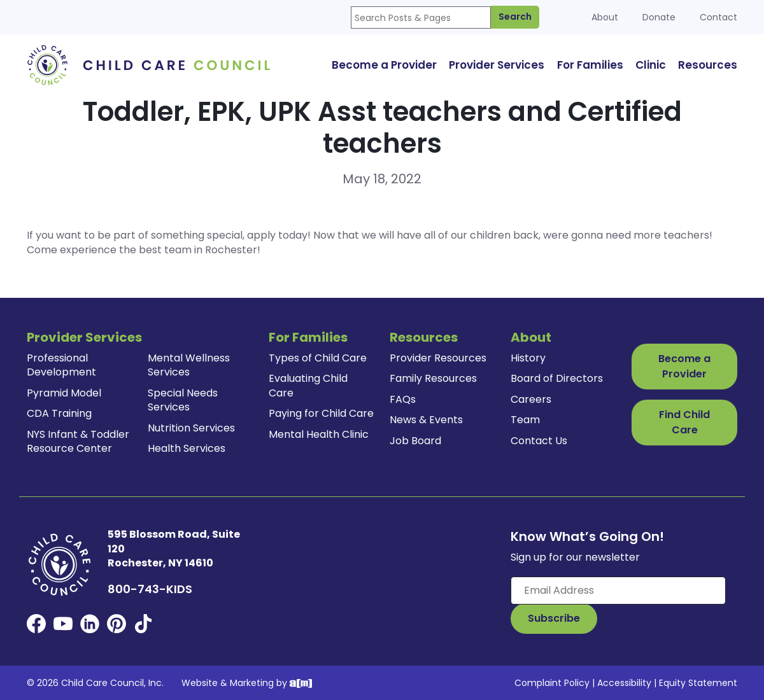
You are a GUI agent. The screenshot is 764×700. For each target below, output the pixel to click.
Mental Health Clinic (319, 434)
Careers (531, 399)
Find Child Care (684, 422)
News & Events (426, 420)
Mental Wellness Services (189, 365)
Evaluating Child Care (308, 385)
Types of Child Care (318, 358)
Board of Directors (557, 378)
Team (525, 420)
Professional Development (61, 365)
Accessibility (624, 683)
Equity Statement (698, 683)
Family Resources (433, 378)
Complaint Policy (552, 683)
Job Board (415, 441)
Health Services (187, 448)
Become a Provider (684, 366)
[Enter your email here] (618, 591)
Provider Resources (438, 358)
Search (515, 17)
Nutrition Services (191, 428)
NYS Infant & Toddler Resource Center (78, 441)
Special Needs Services (183, 400)
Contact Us (539, 441)
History (528, 358)
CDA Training (59, 413)
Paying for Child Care (321, 413)
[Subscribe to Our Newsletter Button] (554, 619)
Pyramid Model (64, 393)
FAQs (403, 399)
